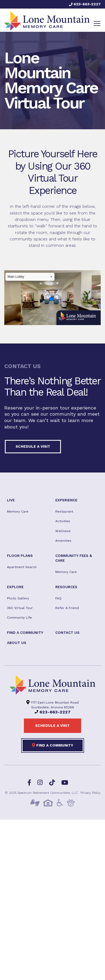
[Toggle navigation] (97, 24)
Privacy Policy (90, 793)
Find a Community (53, 745)
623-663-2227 (85, 4)
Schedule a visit (33, 446)
